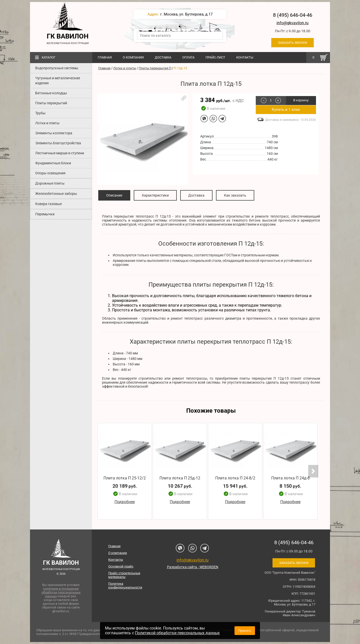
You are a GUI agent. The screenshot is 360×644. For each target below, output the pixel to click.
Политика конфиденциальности (125, 585)
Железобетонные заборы (56, 194)
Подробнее (125, 502)
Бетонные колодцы (51, 93)
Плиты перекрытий (51, 103)
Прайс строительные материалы (124, 575)
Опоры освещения (50, 173)
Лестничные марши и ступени (60, 153)
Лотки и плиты (47, 123)
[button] (184, 98)
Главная (105, 57)
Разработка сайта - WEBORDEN (193, 567)
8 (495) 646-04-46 (293, 15)
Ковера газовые (48, 204)
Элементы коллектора (54, 133)
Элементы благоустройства (58, 143)
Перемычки (45, 214)
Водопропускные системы (57, 68)
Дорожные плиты (50, 183)
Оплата (188, 57)
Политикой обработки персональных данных (177, 633)
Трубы (40, 113)
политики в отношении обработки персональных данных (61, 592)
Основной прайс (121, 566)
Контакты (245, 57)
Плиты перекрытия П (155, 68)
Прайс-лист (215, 57)
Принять (245, 631)
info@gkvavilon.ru (292, 23)
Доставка (163, 57)
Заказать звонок (293, 43)
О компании (133, 57)
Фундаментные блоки (53, 163)
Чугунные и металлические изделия (58, 81)
